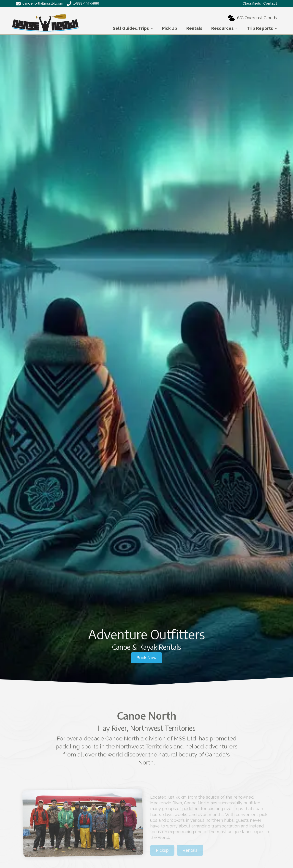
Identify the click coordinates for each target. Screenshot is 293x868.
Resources (222, 28)
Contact (270, 3)
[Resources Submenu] (238, 28)
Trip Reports (260, 28)
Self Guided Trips (131, 28)
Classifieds (252, 3)
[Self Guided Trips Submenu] (153, 28)
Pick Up (170, 28)
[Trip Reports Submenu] (277, 28)
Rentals (194, 28)
